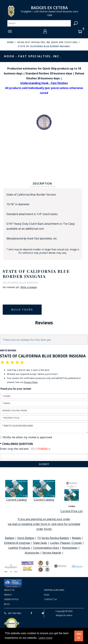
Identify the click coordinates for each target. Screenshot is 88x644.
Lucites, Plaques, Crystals (66, 543)
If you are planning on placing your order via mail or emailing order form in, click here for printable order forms (44, 524)
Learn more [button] (46, 638)
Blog (7, 604)
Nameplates (70, 548)
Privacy (8, 595)
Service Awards (52, 553)
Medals (76, 538)
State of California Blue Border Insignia (44, 46)
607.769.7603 (13, 613)
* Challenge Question (16, 444)
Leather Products (19, 548)
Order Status (11, 599)
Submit (44, 464)
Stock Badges (26, 538)
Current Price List (72, 496)
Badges (10, 538)
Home (10, 42)
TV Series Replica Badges (53, 538)
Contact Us (50, 599)
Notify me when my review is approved (27, 437)
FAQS (47, 595)
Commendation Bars (46, 548)
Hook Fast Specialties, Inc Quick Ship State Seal (48, 42)
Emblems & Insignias (17, 543)
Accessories (32, 553)
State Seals (40, 543)
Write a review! (29, 287)
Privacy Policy (31, 382)
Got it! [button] (79, 636)
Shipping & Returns (54, 590)
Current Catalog (16, 491)
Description (42, 184)
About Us (9, 590)
